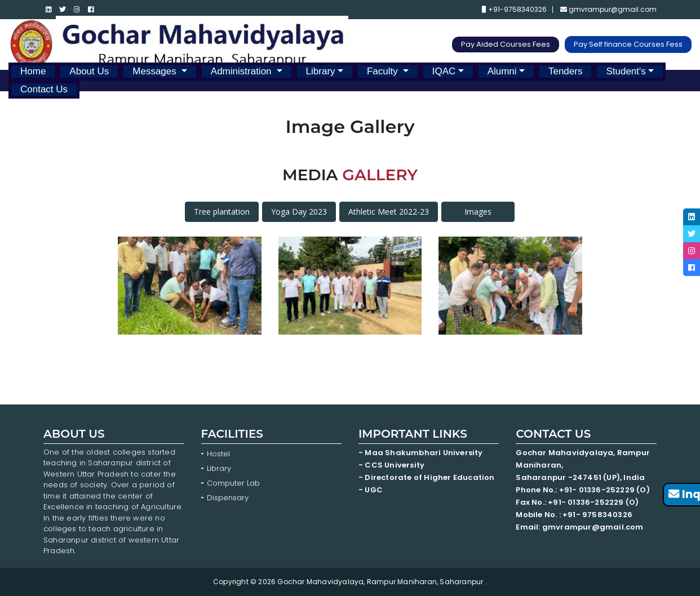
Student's (626, 71)
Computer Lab (234, 483)
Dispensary (228, 498)
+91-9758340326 (514, 10)
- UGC (371, 490)
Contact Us (44, 89)
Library (321, 71)
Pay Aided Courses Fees (506, 44)
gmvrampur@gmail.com (608, 10)
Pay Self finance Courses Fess (628, 44)
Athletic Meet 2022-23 (389, 212)
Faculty (384, 71)
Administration (242, 71)
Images (478, 212)
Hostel (218, 454)
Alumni (502, 71)
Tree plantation (222, 212)
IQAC (444, 71)
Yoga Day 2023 (299, 212)
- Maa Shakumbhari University (422, 453)
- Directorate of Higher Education (427, 477)
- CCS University (391, 465)
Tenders (565, 71)
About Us (89, 71)
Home (33, 71)
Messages (156, 71)
